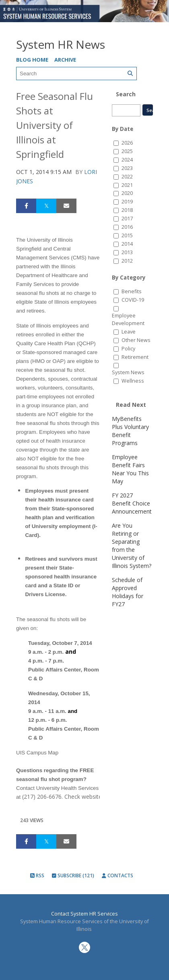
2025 (127, 151)
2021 (127, 185)
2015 (127, 235)
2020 (127, 193)
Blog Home (32, 60)
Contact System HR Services (84, 914)
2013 (127, 252)
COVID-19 (133, 300)
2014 (127, 244)
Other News (136, 340)
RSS (37, 875)
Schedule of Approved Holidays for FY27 (128, 592)
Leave (129, 332)
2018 (127, 210)
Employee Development (128, 319)
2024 (127, 160)
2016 (127, 227)
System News (128, 372)
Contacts (117, 875)
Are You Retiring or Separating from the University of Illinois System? (132, 546)
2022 (127, 177)
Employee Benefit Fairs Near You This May (130, 469)
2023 (127, 168)
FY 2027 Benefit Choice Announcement (132, 503)
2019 (127, 202)
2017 (127, 219)
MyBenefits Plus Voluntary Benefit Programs (130, 431)
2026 (127, 143)
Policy (128, 349)
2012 (127, 261)
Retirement (135, 357)
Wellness (133, 381)
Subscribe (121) (73, 875)
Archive (65, 60)
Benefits (132, 291)
